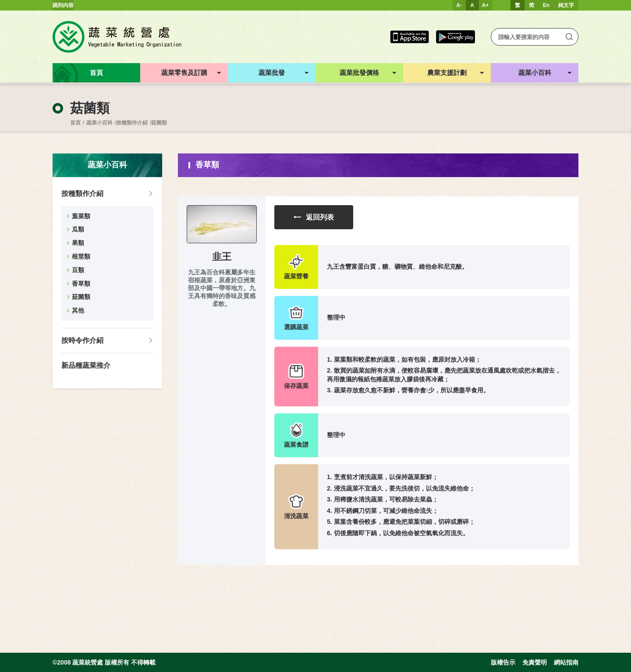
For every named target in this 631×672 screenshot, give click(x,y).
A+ (486, 5)
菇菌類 (159, 123)
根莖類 (81, 256)
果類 (78, 243)
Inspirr (42, 668)
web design (13, 668)
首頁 (75, 123)
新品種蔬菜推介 (86, 365)
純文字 (566, 5)
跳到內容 (63, 5)
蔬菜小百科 (99, 123)
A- (459, 5)
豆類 (78, 270)
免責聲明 (535, 662)
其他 (78, 310)
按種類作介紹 (132, 123)
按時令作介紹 (82, 340)
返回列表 (314, 217)
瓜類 (78, 229)
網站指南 (566, 662)
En (546, 5)
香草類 (81, 284)
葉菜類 (81, 216)
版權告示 (503, 662)
